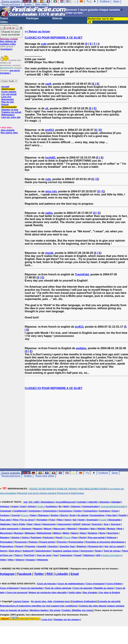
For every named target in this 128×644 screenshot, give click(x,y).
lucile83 (50, 158)
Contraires (104, 511)
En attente (83, 515)
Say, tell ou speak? (114, 546)
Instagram (7, 574)
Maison (48, 529)
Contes (78, 511)
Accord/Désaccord (66, 502)
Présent (19, 546)
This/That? (29, 555)
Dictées (55, 515)
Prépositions (7, 546)
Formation (42, 520)
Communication (91, 506)
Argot (23, 506)
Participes (36, 537)
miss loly (51, 191)
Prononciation (76, 542)
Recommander (9, 107)
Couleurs (5, 515)
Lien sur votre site (11, 117)
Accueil (5, 87)
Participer (33, 18)
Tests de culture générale (58, 588)
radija (49, 213)
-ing (25, 502)
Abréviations (47, 502)
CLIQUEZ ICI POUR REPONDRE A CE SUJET (54, 38)
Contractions (90, 511)
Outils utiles (75, 592)
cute (44, 44)
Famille (123, 515)
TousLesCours (11, 5)
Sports (3, 551)
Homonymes (49, 524)
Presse (5, 104)
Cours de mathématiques (71, 584)
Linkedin (62, 574)
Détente (57, 18)
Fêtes (60, 520)
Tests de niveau (112, 551)
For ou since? (28, 520)
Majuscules (59, 529)
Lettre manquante (9, 529)
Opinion (16, 537)
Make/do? (72, 529)
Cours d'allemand (9, 588)
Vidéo (3, 560)
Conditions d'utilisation (84, 601)
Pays (75, 537)
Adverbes (104, 502)
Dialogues (43, 515)
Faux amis (5, 520)
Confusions (35, 511)
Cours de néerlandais (32, 588)
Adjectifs (93, 502)
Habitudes (5, 524)
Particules (48, 537)
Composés (6, 511)
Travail (78, 555)
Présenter (30, 546)
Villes (11, 560)
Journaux (115, 524)
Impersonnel (64, 524)
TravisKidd (82, 274)
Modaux (111, 529)
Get (75, 520)
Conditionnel (20, 511)
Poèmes (33, 542)
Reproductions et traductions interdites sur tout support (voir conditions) (39, 606)
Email (75, 574)
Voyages (31, 560)
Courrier (16, 515)
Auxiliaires (51, 506)
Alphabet (116, 502)
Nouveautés (8, 99)
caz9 (48, 84)
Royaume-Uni (95, 546)
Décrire (64, 515)
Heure (38, 524)
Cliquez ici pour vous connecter (11, 33)
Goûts (82, 520)
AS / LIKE (34, 502)
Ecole (73, 515)
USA (98, 555)
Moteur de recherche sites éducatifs (48, 592)
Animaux (5, 506)
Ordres (25, 537)
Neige (83, 533)
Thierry (18, 555)
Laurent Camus (21, 601)
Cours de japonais (83, 588)
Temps (98, 551)
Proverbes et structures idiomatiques (105, 542)
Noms (102, 533)
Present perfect (47, 542)
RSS (50, 574)
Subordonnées (43, 551)
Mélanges (30, 533)
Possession (21, 542)
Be (60, 506)
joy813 (49, 130)
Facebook (24, 574)
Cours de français (47, 584)
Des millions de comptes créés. (9, 41)
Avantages (6, 49)
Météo (66, 533)
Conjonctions (50, 511)
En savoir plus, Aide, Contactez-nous (51, 601)
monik (49, 253)
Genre (68, 520)
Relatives (82, 546)
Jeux (115, 473)
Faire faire (112, 515)
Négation (5, 537)
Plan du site (8, 102)
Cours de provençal (17, 592)
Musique (19, 533)
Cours (4, 18)
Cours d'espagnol (95, 584)
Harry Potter (19, 524)
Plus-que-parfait (96, 537)
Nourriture (113, 533)
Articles (32, 506)
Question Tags (67, 546)
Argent (15, 506)
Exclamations (97, 515)
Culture (103, 473)
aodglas (81, 348)
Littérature (26, 529)
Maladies (84, 529)
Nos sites (41, 5)
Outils (28, 5)
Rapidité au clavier (104, 588)
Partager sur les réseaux (67, 619)
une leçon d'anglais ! (10, 72)
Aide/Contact (8, 89)
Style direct (15, 551)
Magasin (38, 529)
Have (30, 524)
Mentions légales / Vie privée (45, 610)
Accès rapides (9, 92)
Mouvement (6, 533)
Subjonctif (28, 551)
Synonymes (87, 551)
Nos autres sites (9, 133)
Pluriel (83, 537)
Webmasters (8, 115)
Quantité (42, 546)
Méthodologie (44, 533)
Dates (33, 515)
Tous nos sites (45, 476)
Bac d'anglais (90, 592)
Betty (66, 506)
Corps (115, 511)
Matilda (101, 529)
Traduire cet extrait (11, 112)
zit (47, 108)
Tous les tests (44, 555)
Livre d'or (6, 97)
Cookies (66, 610)
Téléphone (89, 555)
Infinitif (76, 524)
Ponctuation (6, 542)
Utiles (4, 22)
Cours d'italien (114, 584)
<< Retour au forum (37, 32)
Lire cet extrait (9, 94)
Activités (82, 502)
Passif (59, 537)
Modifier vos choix (82, 610)
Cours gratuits (11, 473)
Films (16, 520)
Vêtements (42, 560)
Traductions (66, 555)
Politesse (111, 537)
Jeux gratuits (8, 130)
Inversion (97, 524)
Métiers (57, 533)
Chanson (76, 506)
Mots (120, 529)
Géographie (114, 520)
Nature (75, 533)
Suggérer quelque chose (66, 551)
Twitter (39, 574)
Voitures (20, 560)
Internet (86, 524)
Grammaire (92, 520)
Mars (93, 529)
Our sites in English (110, 592)
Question (53, 546)
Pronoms (62, 542)
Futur (52, 520)
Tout (55, 555)
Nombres (93, 533)
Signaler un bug (10, 110)
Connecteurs (65, 511)
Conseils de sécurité (109, 601)
